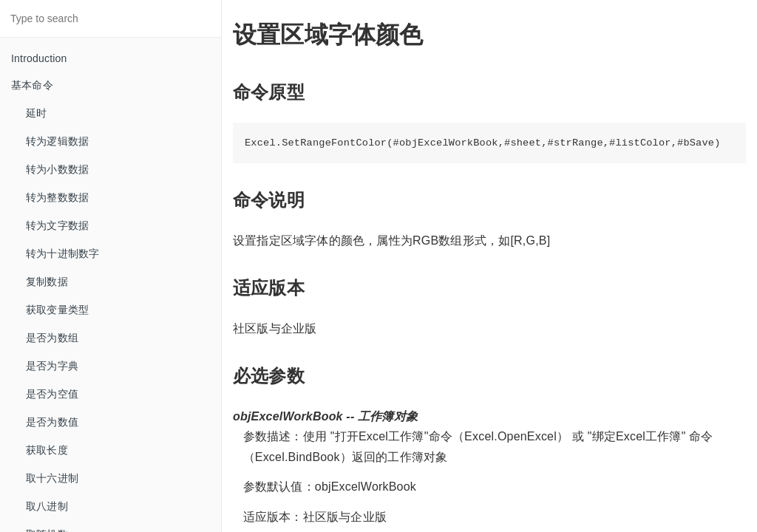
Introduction (39, 58)
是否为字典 (52, 366)
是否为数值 (52, 422)
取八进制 (47, 506)
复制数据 (47, 282)
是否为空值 (52, 394)
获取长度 (47, 450)
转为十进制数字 (62, 253)
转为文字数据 (57, 225)
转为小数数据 (57, 169)
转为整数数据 (57, 197)
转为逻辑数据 (57, 141)
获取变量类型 (57, 310)
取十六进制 (52, 478)
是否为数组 (52, 338)
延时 (36, 113)
